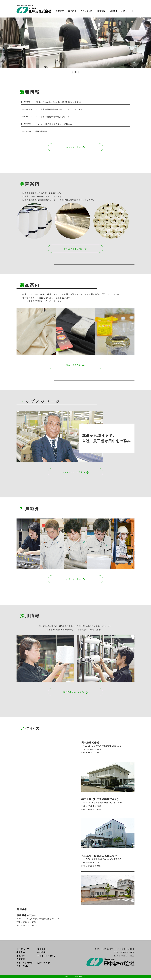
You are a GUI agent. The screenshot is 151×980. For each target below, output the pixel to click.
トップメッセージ (25, 964)
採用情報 (101, 11)
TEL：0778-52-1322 (91, 864)
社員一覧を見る (74, 581)
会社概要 (113, 11)
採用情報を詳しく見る (74, 694)
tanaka (68, 978)
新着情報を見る (74, 148)
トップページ (23, 951)
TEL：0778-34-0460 (91, 751)
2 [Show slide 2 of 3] (75, 72)
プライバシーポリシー (47, 959)
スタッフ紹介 (87, 11)
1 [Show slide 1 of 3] (72, 72)
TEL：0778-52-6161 (91, 808)
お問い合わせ (128, 11)
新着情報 (21, 961)
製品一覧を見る (74, 366)
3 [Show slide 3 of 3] (79, 72)
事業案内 (60, 11)
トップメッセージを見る (74, 473)
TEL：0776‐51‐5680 (27, 924)
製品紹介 (72, 11)
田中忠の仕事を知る (74, 249)
